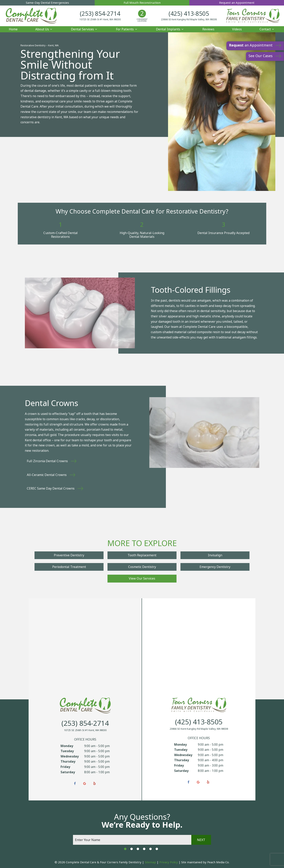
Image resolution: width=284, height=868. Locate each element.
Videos (237, 29)
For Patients (127, 29)
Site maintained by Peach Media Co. (205, 862)
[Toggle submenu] (51, 29)
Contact (267, 29)
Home (13, 29)
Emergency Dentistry (215, 566)
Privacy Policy (169, 862)
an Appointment (251, 45)
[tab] (125, 849)
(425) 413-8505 (185, 14)
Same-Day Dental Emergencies (47, 3)
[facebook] (75, 783)
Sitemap (150, 862)
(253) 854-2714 (104, 14)
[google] (85, 783)
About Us (44, 29)
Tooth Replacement (142, 555)
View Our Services (142, 578)
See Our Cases (261, 56)
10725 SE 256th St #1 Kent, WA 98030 (104, 20)
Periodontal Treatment (69, 566)
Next (201, 839)
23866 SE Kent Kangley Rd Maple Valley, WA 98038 (185, 20)
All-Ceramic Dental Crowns (47, 474)
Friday (65, 766)
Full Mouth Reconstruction (142, 3)
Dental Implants (170, 29)
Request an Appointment (237, 3)
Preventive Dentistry (69, 555)
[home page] (35, 16)
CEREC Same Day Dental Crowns (51, 488)
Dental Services (85, 29)
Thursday (68, 761)
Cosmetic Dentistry (142, 566)
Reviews (208, 29)
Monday (67, 745)
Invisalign (215, 555)
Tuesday (67, 751)
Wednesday (70, 756)
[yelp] (94, 783)
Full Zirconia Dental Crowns (47, 461)
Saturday (68, 772)
